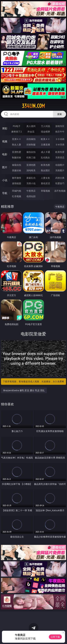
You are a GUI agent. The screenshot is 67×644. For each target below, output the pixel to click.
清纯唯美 (31, 170)
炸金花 (31, 132)
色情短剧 (31, 196)
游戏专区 (60, 126)
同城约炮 (17, 191)
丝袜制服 (31, 145)
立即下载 (55, 637)
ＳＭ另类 (60, 145)
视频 (5, 141)
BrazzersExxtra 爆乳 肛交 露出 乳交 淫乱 (24, 390)
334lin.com (33, 106)
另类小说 (31, 183)
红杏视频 (17, 196)
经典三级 (31, 157)
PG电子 (17, 126)
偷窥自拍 (17, 165)
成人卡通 (45, 152)
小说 (5, 180)
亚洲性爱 (17, 152)
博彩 (5, 128)
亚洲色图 (31, 165)
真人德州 (31, 126)
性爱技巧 (60, 183)
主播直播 (45, 145)
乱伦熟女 (45, 157)
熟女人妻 (17, 145)
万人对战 (45, 126)
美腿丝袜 (17, 170)
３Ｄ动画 (60, 139)
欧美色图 (45, 165)
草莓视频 (45, 191)
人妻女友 (45, 178)
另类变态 (60, 157)
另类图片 (60, 170)
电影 (5, 154)
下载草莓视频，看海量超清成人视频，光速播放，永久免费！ (33, 382)
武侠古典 (60, 178)
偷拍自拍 (31, 152)
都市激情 (17, 178)
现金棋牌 (45, 132)
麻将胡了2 (17, 132)
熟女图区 (45, 170)
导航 (5, 193)
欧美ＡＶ (45, 139)
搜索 (60, 114)
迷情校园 (17, 183)
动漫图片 (60, 165)
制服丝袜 (17, 157)
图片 (5, 167)
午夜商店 (31, 191)
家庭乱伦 (31, 178)
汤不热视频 (60, 191)
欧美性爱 (60, 152)
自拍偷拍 (31, 139)
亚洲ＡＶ (17, 139)
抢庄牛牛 (60, 132)
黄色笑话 (45, 183)
